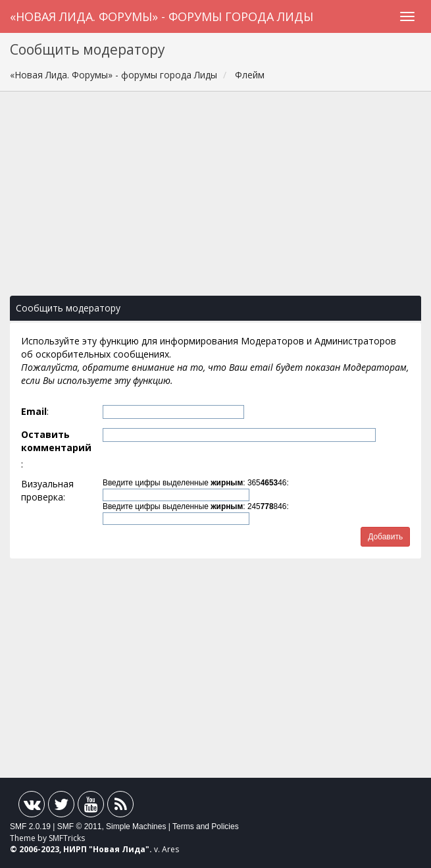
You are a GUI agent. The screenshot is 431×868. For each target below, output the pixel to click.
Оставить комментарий (56, 441)
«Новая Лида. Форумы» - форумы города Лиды (162, 16)
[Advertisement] (216, 200)
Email (34, 411)
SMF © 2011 (80, 827)
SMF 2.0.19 (30, 827)
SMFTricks (67, 838)
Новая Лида (119, 849)
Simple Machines (136, 827)
